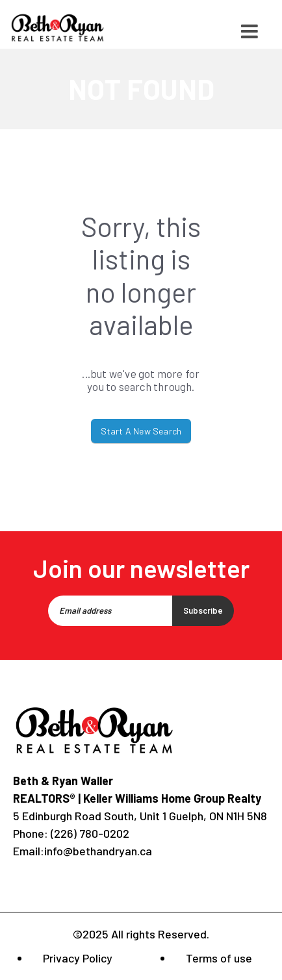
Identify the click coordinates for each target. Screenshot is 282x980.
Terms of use (219, 958)
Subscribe (203, 610)
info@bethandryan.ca (98, 851)
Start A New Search (141, 431)
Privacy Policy (78, 958)
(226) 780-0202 (89, 833)
